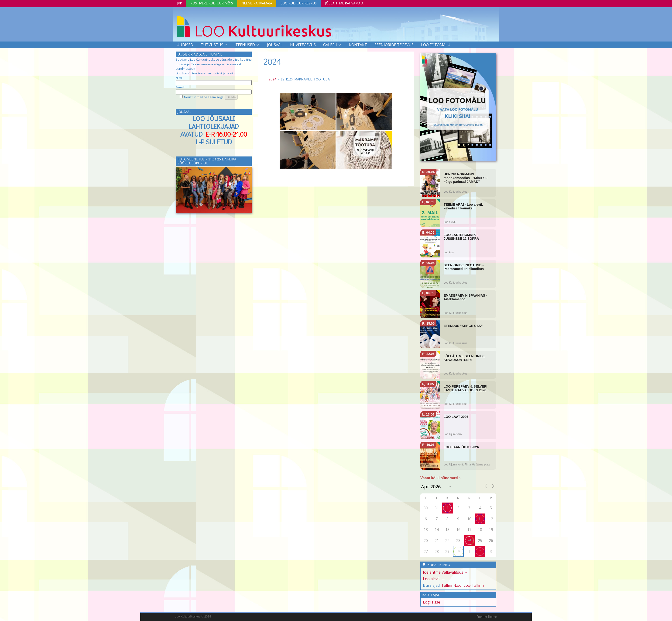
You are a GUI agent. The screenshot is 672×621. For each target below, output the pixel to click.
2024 (272, 61)
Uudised (185, 45)
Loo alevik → (434, 579)
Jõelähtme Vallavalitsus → (445, 572)
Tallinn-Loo (451, 585)
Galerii (330, 45)
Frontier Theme (487, 617)
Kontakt (358, 45)
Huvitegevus (303, 45)
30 (458, 551)
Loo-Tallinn (474, 585)
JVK (180, 3)
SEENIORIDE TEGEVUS (394, 45)
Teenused (245, 45)
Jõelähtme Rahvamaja (344, 3)
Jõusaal (275, 45)
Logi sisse (432, 602)
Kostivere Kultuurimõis (212, 3)
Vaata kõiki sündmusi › (441, 478)
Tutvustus (212, 45)
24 (469, 540)
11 (480, 518)
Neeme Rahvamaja (257, 3)
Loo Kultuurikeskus (299, 3)
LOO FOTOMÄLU (436, 45)
